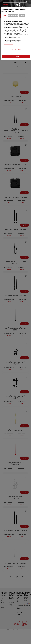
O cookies (22, 16)
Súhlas (5, 16)
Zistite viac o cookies (8, 44)
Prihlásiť (22, 4)
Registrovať (22, 6)
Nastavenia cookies (13, 16)
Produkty (6, 5)
